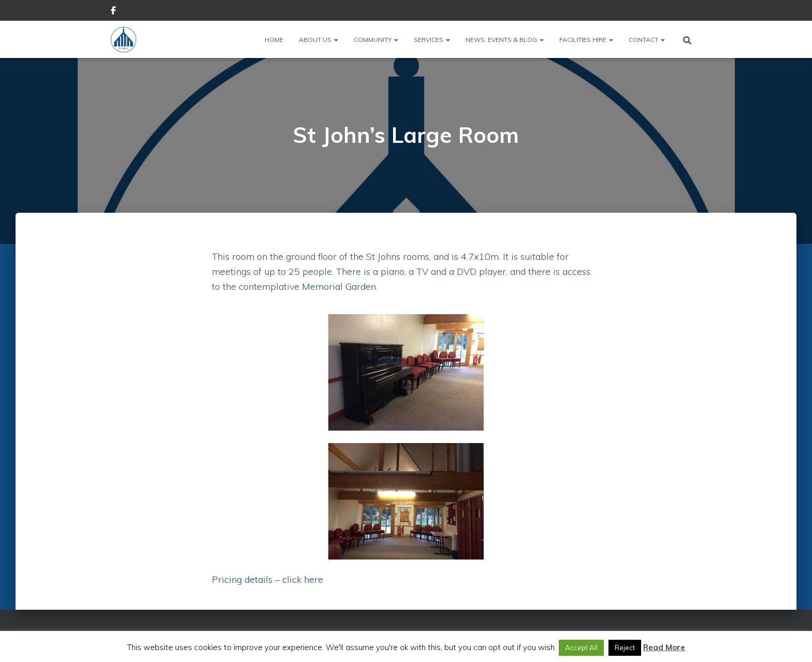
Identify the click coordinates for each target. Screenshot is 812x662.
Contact (647, 40)
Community (376, 40)
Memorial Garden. (340, 286)
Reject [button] (625, 648)
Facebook (113, 12)
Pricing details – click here (267, 579)
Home (274, 40)
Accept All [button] (581, 648)
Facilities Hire (586, 40)
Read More (664, 647)
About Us (318, 40)
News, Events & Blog (505, 40)
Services (432, 40)
